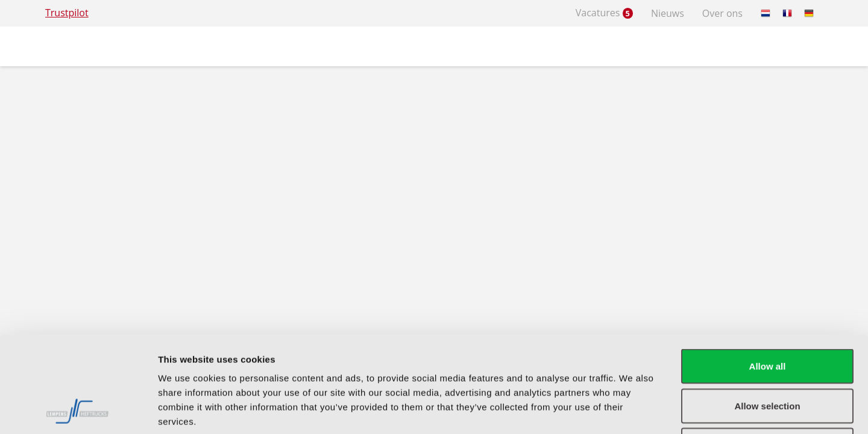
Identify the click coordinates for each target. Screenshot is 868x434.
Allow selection (767, 316)
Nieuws (668, 13)
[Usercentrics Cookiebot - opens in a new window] (78, 410)
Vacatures (604, 13)
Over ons (722, 13)
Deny (768, 355)
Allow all (768, 276)
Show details (633, 410)
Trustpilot (67, 13)
